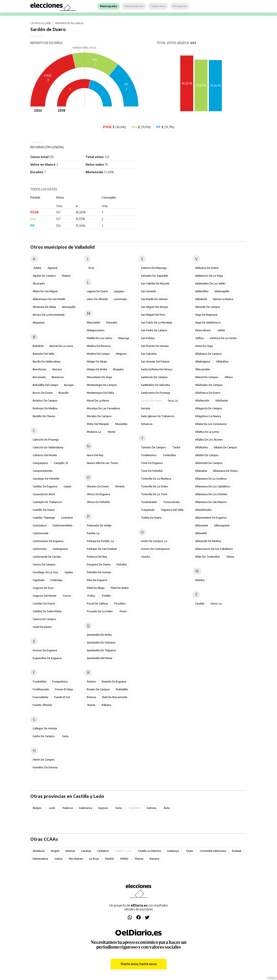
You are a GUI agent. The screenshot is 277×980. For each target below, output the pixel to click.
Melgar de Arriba (97, 369)
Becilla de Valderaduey (47, 362)
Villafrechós (202, 401)
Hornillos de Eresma (45, 767)
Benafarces (40, 369)
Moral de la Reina (98, 401)
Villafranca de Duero (208, 393)
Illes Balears (76, 859)
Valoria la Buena (223, 299)
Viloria (230, 557)
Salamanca (85, 808)
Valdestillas (202, 291)
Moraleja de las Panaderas (103, 408)
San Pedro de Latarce (154, 330)
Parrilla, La (93, 533)
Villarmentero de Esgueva (211, 518)
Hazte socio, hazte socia (139, 964)
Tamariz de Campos (153, 447)
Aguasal (52, 268)
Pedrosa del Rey (97, 557)
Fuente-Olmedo (42, 705)
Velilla (221, 330)
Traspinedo (148, 510)
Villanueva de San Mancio (211, 502)
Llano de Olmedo (97, 299)
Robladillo (122, 689)
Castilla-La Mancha (149, 851)
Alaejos (66, 276)
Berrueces (58, 377)
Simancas (147, 424)
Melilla (124, 859)
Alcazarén (39, 283)
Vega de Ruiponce (206, 315)
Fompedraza (60, 682)
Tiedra (176, 447)
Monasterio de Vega (99, 377)
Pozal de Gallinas (97, 604)
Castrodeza (40, 525)
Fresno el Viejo (64, 689)
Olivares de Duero (98, 486)
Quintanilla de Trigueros (101, 650)
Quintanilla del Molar (100, 658)
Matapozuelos (96, 330)
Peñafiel (122, 564)
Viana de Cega (204, 346)
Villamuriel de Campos (209, 463)
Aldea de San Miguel (45, 291)
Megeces (121, 354)
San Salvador (149, 354)
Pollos (91, 596)
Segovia (103, 808)
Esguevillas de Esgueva (47, 658)
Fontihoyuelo (41, 689)
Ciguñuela (39, 580)
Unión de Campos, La (154, 541)
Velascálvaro (203, 330)
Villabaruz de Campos (208, 354)
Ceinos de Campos (44, 564)
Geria (65, 736)
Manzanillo (94, 323)
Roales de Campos (98, 689)
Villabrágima (203, 362)
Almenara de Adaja (44, 307)
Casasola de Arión (44, 494)
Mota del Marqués (98, 424)
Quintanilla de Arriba (99, 635)
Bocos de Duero (43, 393)
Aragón (55, 851)
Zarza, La (216, 604)
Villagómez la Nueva (208, 416)
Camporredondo (43, 471)
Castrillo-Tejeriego (44, 518)
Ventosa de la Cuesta (223, 338)
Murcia (139, 859)
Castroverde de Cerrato (47, 557)
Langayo (119, 291)
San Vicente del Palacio (155, 362)
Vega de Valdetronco (208, 323)
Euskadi (237, 851)
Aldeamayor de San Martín (49, 299)
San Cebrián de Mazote (155, 283)
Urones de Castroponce (155, 549)
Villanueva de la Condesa (211, 479)
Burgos (37, 808)
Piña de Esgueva (97, 580)
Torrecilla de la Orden (154, 486)
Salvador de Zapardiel (154, 276)
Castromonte (41, 533)
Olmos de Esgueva (98, 494)
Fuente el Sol (62, 697)
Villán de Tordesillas (207, 557)
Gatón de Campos (44, 736)
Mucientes (121, 424)
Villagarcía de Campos (209, 408)
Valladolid (201, 299)
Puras (123, 611)
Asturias (70, 851)
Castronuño (40, 549)
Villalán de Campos (225, 447)
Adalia (37, 268)
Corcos (67, 596)
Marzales (112, 323)
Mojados (118, 369)
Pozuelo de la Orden (100, 611)
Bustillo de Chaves (44, 416)
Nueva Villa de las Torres (102, 463)
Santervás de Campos (154, 377)
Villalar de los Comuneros (211, 424)
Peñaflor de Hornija (99, 572)
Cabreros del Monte (45, 455)
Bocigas (69, 385)
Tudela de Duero (151, 518)
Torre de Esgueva (152, 463)
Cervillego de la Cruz (46, 572)
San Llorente (148, 291)
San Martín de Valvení (154, 299)
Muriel (112, 432)
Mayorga (124, 338)
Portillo (106, 596)
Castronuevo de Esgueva (48, 541)
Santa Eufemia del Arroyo (157, 369)
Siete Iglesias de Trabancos (158, 416)
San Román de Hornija (155, 346)
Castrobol (67, 518)
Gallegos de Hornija (45, 728)
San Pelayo (148, 338)
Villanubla (201, 471)
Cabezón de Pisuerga (46, 440)
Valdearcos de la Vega (209, 276)
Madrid (109, 859)
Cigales (69, 572)
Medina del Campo (98, 354)
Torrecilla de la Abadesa (156, 479)
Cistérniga (56, 580)
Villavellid (201, 533)
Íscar (91, 268)
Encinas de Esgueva (45, 650)
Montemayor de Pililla (100, 393)
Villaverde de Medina (208, 541)
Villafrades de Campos (209, 385)
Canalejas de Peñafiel (46, 479)
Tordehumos (149, 455)
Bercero (57, 369)
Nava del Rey (95, 455)
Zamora (151, 808)
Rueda (91, 705)
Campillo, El (61, 463)
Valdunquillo (222, 291)
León (52, 808)
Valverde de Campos (208, 307)
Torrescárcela (171, 502)
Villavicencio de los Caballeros (214, 549)
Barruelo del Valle (43, 354)
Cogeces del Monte (45, 596)
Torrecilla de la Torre (154, 494)
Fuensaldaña (40, 697)
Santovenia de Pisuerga (155, 393)
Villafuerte (222, 401)
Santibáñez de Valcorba (155, 385)
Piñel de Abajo (96, 588)
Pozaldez (120, 604)
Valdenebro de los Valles (210, 283)
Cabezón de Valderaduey (48, 447)
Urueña (146, 557)
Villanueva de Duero (225, 471)
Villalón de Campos (207, 455)
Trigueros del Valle (172, 510)
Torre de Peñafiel (152, 471)
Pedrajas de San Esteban (102, 549)
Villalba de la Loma (207, 432)
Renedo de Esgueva (114, 682)
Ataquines (39, 323)
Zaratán (200, 604)
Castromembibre (62, 525)
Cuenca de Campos (44, 619)
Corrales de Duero (44, 604)
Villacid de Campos (207, 377)
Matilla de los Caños (100, 338)
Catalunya (173, 851)
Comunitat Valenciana (213, 851)
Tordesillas (169, 455)
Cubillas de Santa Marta (47, 611)
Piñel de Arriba (120, 588)
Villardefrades (203, 510)
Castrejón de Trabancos (47, 502)
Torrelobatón (149, 502)
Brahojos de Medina (45, 408)
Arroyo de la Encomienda (49, 315)
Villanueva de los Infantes (211, 494)
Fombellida (39, 682)
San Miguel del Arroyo (155, 307)
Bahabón (38, 346)
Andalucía (39, 851)
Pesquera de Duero (99, 564)
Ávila (167, 808)
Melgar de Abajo (97, 362)
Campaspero (40, 463)
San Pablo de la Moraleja (157, 323)
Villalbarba (201, 447)
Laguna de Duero (97, 291)
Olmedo (120, 486)
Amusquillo (69, 307)
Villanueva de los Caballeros (213, 486)
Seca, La (173, 401)
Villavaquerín (222, 525)
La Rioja (94, 859)
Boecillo (64, 393)
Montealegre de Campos (102, 385)
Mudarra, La (94, 432)
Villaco (229, 377)
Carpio (68, 486)
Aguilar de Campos (44, 276)
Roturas (92, 697)
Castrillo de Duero (44, 510)
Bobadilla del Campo (45, 385)
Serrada (146, 408)
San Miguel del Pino (153, 315)
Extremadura (40, 859)
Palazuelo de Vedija (99, 525)
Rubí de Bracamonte (115, 697)
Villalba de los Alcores (209, 440)
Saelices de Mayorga (154, 268)
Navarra (154, 859)
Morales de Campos (99, 416)
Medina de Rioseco (99, 346)
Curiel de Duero (42, 627)
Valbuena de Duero (207, 268)
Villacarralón (203, 369)
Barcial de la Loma (61, 346)
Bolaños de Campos (45, 401)
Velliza (200, 338)
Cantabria (103, 851)
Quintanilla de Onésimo (101, 643)
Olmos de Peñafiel (98, 502)
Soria (118, 808)
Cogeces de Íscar (43, 588)
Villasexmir (202, 525)
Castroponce (60, 549)
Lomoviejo (120, 299)
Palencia (68, 808)
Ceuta (189, 851)
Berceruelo (39, 377)
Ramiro (91, 682)
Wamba (200, 580)
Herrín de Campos (44, 760)
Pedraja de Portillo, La (100, 541)
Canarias (86, 851)
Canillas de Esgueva (45, 486)
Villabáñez (222, 362)
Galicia (59, 859)
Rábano (106, 705)
